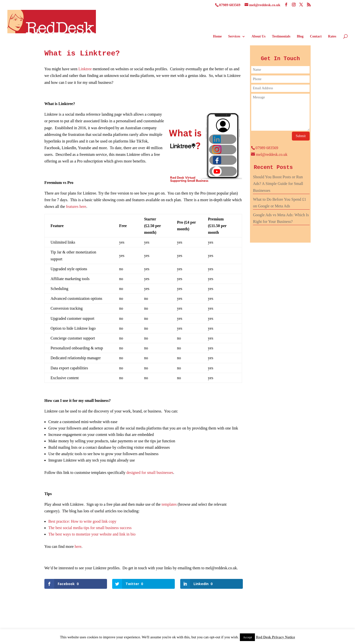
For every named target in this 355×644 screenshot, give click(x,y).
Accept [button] (247, 637)
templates (169, 504)
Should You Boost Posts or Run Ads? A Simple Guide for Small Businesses (278, 184)
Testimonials (281, 36)
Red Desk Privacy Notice (275, 637)
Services (234, 36)
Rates (332, 36)
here (78, 546)
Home (217, 36)
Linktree (85, 69)
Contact (316, 36)
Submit (301, 136)
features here (76, 206)
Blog (300, 36)
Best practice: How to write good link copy (82, 521)
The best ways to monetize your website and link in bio (92, 534)
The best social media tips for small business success (90, 528)
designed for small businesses (150, 473)
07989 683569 (230, 5)
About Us (259, 36)
